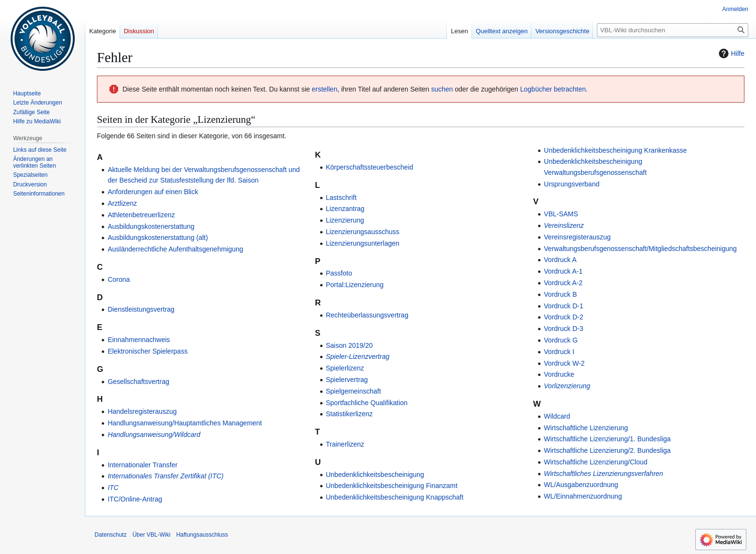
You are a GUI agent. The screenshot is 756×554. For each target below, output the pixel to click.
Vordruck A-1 (563, 271)
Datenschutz (111, 535)
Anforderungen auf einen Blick (153, 192)
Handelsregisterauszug (142, 411)
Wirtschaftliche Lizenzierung (586, 428)
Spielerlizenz (345, 368)
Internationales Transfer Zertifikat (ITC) (165, 476)
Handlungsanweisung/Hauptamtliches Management (185, 423)
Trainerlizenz (345, 444)
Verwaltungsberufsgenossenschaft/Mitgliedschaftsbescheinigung (640, 249)
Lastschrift (341, 198)
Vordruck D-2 (564, 317)
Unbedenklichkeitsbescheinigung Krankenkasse (615, 150)
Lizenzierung (345, 220)
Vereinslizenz (564, 225)
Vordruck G (561, 340)
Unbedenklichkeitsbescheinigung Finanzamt (392, 486)
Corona (119, 279)
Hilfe (730, 53)
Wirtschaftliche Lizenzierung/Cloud (596, 462)
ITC (113, 488)
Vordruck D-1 (564, 306)
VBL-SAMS (561, 214)
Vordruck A (560, 260)
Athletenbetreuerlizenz (141, 215)
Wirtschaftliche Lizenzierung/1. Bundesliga (607, 439)
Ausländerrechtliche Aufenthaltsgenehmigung (175, 249)
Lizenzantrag (345, 209)
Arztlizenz (122, 203)
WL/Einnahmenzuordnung (583, 496)
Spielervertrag (347, 380)
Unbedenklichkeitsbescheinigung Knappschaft (395, 497)
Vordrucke (559, 374)
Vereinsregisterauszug (577, 237)
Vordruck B (560, 294)
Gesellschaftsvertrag (138, 382)
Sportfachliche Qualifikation (367, 403)
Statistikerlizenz (349, 414)
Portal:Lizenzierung (355, 285)
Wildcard (557, 416)
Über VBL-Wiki (152, 535)
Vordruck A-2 (563, 283)
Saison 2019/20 (349, 345)
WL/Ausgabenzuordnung (581, 485)
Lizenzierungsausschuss (363, 232)
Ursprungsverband (572, 184)
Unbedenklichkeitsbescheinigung (375, 475)
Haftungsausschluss (202, 535)
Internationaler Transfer (142, 465)
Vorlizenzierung (567, 386)
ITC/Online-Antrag (135, 499)
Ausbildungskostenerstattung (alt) (158, 237)
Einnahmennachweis (139, 340)
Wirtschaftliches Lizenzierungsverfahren (603, 474)
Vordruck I (559, 352)
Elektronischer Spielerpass (148, 351)
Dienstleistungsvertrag (141, 309)
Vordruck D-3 (564, 329)
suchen (442, 89)
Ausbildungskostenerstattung (151, 226)
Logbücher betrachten (553, 89)
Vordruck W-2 (564, 363)
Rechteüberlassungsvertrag (367, 315)
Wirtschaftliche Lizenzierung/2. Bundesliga (607, 450)
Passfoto (339, 273)
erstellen (325, 89)
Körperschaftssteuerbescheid (370, 167)
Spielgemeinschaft (353, 391)
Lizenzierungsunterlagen (363, 243)
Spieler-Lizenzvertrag (358, 356)
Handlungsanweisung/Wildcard (154, 435)
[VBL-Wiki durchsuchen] (673, 30)
